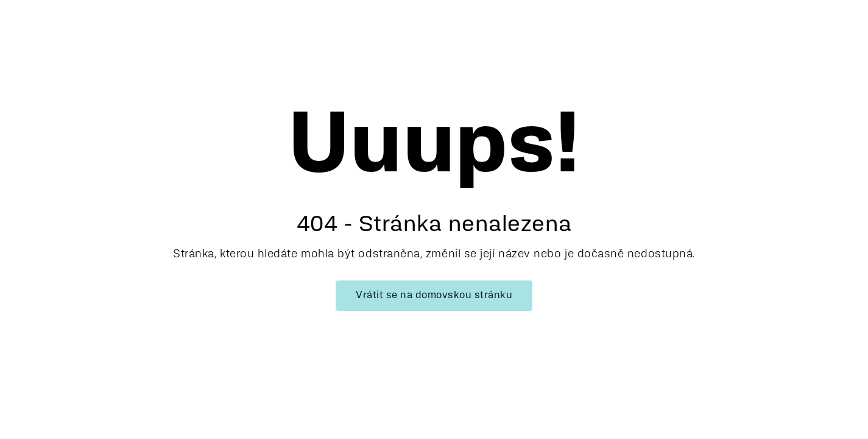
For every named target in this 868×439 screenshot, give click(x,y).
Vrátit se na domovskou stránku (434, 296)
